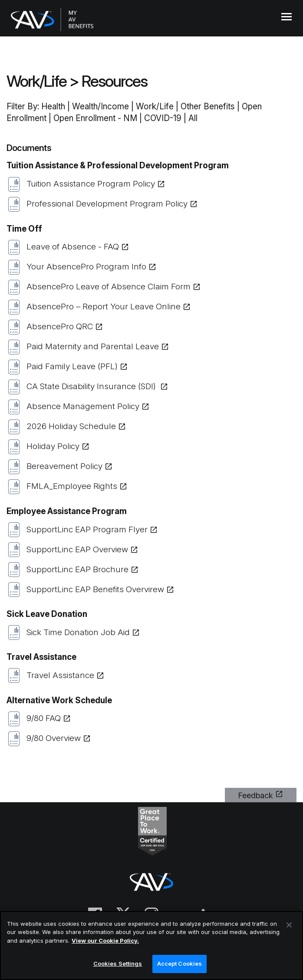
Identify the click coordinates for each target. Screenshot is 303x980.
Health (53, 107)
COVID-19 (163, 118)
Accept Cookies (180, 964)
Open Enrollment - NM (95, 118)
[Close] (289, 925)
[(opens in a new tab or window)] (151, 184)
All (193, 118)
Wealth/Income (100, 107)
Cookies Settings (118, 964)
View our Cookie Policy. (105, 941)
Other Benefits (208, 107)
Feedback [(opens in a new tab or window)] (255, 795)
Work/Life (36, 81)
